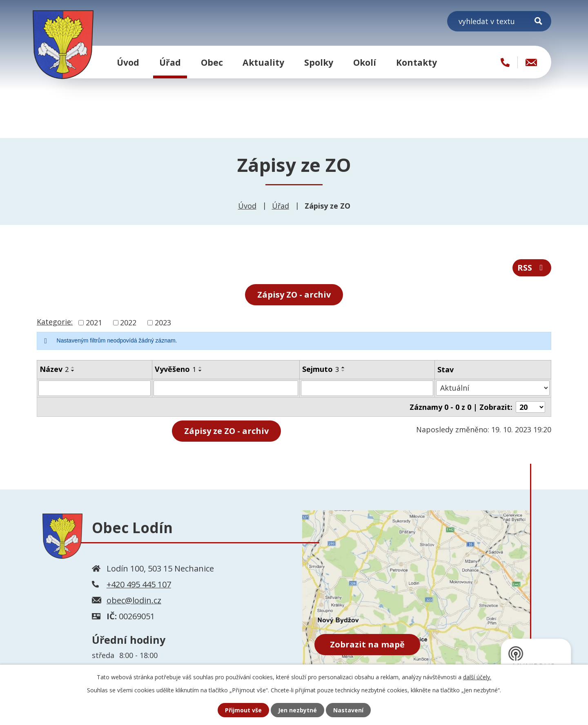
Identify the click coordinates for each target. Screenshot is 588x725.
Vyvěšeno (175, 369)
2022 (128, 322)
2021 (94, 322)
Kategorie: (55, 322)
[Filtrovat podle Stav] (493, 388)
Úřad (170, 62)
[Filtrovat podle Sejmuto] (367, 388)
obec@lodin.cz (134, 600)
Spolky (319, 62)
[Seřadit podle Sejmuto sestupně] (343, 371)
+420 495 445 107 (139, 584)
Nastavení (348, 710)
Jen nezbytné (297, 710)
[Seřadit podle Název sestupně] (73, 371)
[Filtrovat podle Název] (95, 388)
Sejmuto (321, 369)
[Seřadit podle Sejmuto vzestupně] (343, 367)
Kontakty (416, 62)
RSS (532, 268)
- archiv (226, 431)
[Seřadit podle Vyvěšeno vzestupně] (200, 367)
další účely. (477, 677)
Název (54, 369)
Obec (212, 62)
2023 (163, 322)
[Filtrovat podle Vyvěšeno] (226, 388)
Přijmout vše (243, 710)
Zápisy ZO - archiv (294, 295)
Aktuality (263, 62)
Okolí (365, 62)
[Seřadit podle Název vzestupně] (73, 367)
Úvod (128, 62)
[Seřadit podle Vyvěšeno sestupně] (200, 371)
